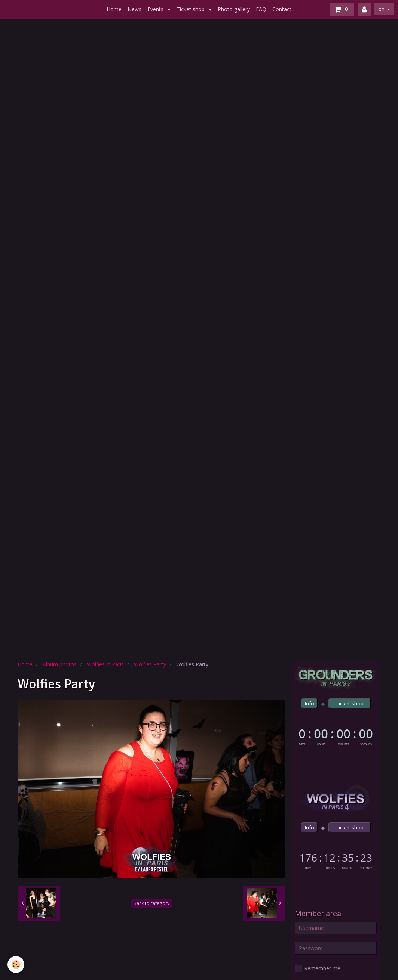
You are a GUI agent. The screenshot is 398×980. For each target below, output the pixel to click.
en (382, 9)
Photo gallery (234, 9)
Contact (282, 9)
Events (156, 9)
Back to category (151, 903)
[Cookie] (16, 965)
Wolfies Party (150, 664)
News (134, 9)
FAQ (261, 9)
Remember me (318, 968)
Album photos (60, 664)
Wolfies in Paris (105, 664)
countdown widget (336, 736)
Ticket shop (191, 9)
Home (114, 9)
